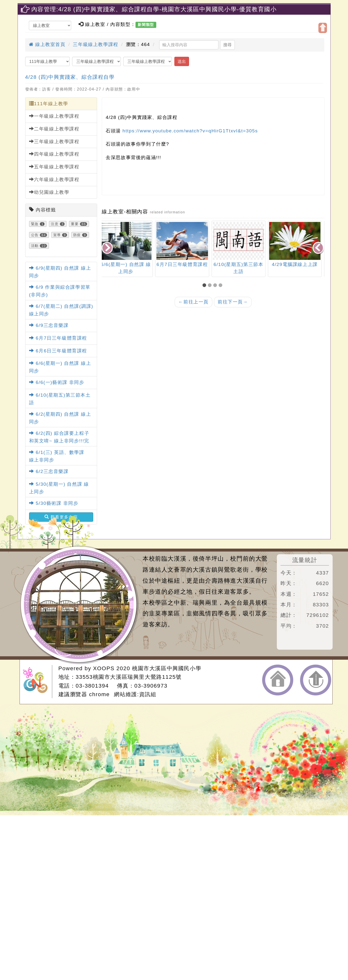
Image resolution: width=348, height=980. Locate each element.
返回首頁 (278, 680)
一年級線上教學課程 (54, 116)
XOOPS (104, 668)
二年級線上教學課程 (54, 129)
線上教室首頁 (47, 44)
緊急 (35, 224)
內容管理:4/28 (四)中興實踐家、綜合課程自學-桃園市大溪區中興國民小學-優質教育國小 (154, 9)
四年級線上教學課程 (54, 154)
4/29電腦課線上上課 (298, 264)
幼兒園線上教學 (49, 192)
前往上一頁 (193, 302)
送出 (182, 61)
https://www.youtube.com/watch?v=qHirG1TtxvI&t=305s (190, 131)
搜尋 (227, 45)
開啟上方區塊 (323, 28)
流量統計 (305, 560)
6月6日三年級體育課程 (58, 351)
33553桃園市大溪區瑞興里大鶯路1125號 (129, 677)
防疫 (77, 235)
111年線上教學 (49, 104)
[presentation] (108, 248)
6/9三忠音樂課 (49, 325)
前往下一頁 (233, 302)
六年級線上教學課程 (54, 179)
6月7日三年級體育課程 (58, 338)
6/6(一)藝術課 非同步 (57, 382)
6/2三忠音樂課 (49, 471)
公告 (35, 235)
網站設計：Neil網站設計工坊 (37, 682)
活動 (35, 246)
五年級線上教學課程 (54, 167)
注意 (55, 224)
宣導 (57, 235)
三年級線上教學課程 (95, 44)
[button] (205, 286)
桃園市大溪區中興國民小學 (167, 668)
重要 (75, 224)
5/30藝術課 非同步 (54, 503)
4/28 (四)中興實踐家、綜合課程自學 (70, 77)
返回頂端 (316, 680)
